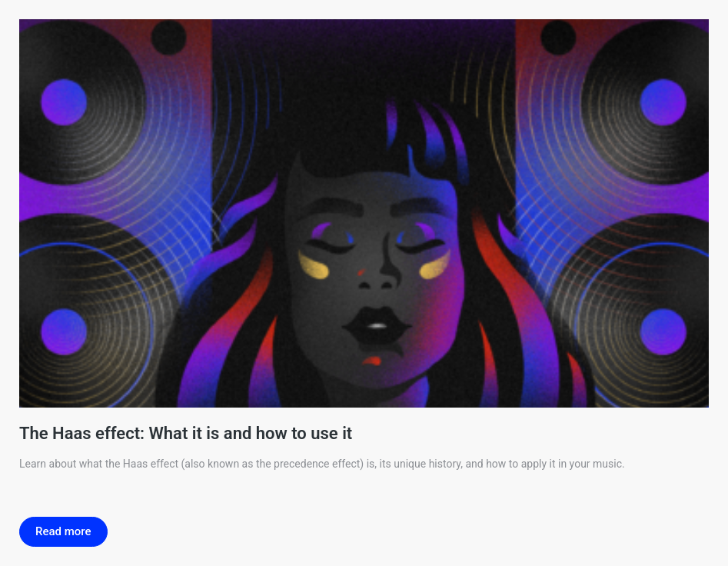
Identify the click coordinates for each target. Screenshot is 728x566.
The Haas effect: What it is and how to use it (186, 433)
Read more (63, 531)
